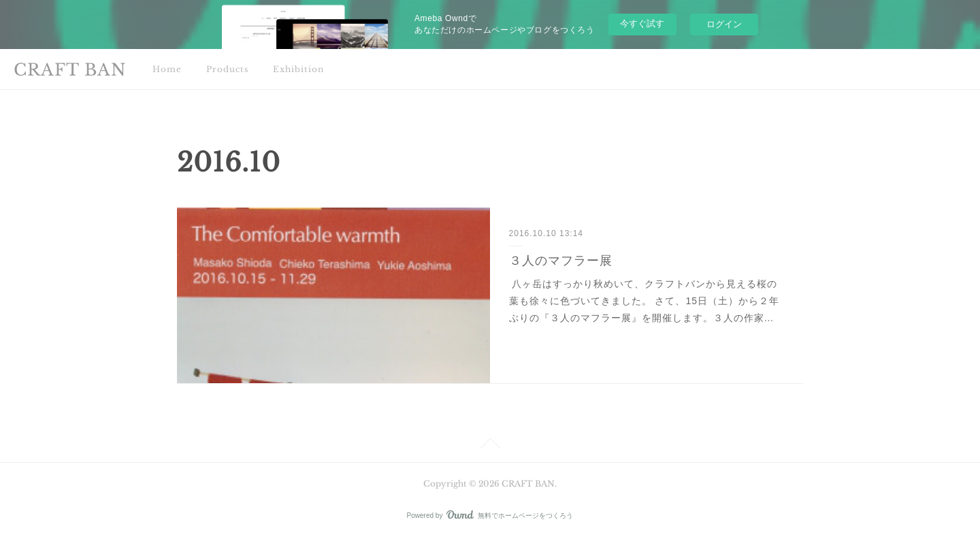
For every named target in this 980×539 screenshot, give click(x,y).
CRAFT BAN (70, 70)
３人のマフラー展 (561, 261)
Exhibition (298, 69)
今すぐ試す (642, 23)
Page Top (490, 446)
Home (167, 69)
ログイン (724, 24)
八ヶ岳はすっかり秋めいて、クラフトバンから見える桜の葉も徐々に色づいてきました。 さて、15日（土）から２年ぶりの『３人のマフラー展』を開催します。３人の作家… (644, 301)
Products (227, 69)
